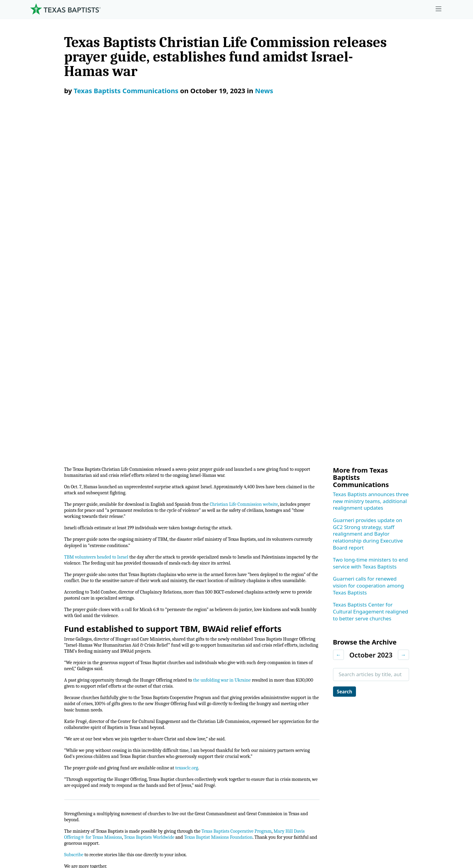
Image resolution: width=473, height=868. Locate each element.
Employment (395, 673)
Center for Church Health (168, 673)
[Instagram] (379, 634)
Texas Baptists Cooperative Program (257, 521)
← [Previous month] (339, 310)
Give (275, 658)
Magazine (391, 718)
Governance (46, 688)
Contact (374, 830)
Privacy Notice (326, 830)
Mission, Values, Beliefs (59, 673)
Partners (42, 763)
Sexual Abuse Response (408, 748)
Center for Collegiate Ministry (173, 718)
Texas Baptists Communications (126, 90)
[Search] (122, 791)
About (41, 658)
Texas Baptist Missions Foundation (259, 528)
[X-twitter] (398, 634)
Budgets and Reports (294, 748)
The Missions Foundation (299, 688)
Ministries (152, 658)
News (264, 90)
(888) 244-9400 (422, 830)
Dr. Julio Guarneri (52, 733)
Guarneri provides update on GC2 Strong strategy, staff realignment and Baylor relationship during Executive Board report (368, 189)
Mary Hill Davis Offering (297, 703)
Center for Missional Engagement (178, 703)
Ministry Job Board (402, 658)
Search (346, 347)
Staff (37, 718)
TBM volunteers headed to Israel (100, 220)
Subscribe (75, 547)
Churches (43, 703)
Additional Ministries (162, 748)
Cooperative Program (294, 673)
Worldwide (282, 718)
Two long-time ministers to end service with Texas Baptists (371, 218)
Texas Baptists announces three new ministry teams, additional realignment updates (371, 156)
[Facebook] (364, 634)
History (40, 748)
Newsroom (274, 830)
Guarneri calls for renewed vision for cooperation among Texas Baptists (369, 241)
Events (387, 688)
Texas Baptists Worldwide (182, 528)
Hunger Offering (256, 588)
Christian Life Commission (195, 588)
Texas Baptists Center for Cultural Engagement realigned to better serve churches (371, 267)
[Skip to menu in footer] (439, 9)
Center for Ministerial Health (172, 688)
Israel (150, 588)
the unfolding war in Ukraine (241, 359)
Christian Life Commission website (265, 163)
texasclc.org (201, 454)
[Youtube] (436, 634)
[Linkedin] (417, 634)
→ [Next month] (403, 310)
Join (384, 763)
